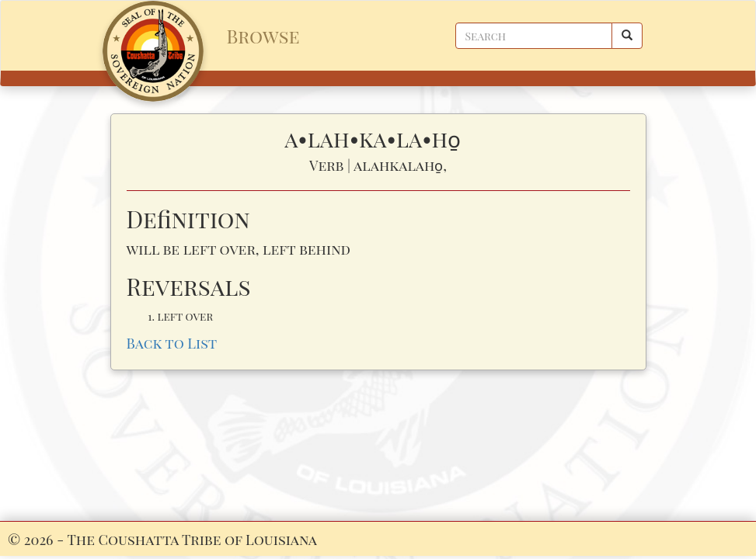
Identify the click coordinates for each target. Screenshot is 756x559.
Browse (263, 36)
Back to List (172, 343)
